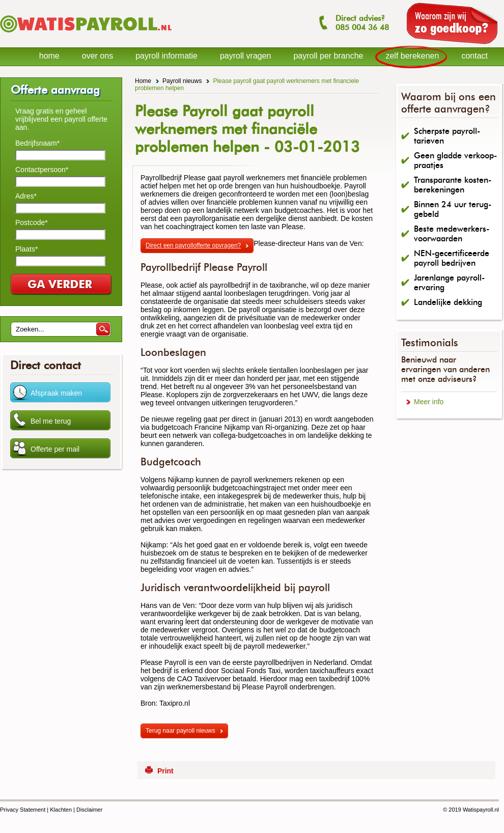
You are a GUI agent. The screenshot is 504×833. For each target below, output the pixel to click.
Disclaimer (89, 810)
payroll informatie (166, 56)
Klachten (61, 810)
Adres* (26, 196)
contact (474, 56)
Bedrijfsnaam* (37, 143)
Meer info (429, 402)
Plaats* (26, 249)
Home (143, 81)
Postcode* (32, 223)
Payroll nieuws (182, 81)
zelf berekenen (412, 56)
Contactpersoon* (42, 170)
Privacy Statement (23, 810)
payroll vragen (246, 56)
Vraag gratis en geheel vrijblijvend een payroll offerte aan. (61, 119)
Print (165, 771)
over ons (97, 56)
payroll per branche (328, 56)
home (49, 56)
